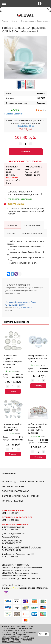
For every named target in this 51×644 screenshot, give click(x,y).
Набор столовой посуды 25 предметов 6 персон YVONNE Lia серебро (12, 361)
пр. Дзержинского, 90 (12, 540)
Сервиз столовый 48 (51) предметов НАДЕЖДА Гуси (13, 427)
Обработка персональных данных (21, 496)
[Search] (23, 9)
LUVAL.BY (7, 585)
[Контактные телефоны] (40, 3)
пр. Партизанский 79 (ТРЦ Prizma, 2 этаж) (21, 547)
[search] (48, 9)
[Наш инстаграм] (6, 593)
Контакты (7, 501)
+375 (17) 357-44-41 (11, 536)
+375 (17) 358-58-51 (11, 530)
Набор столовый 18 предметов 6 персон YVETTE (38, 359)
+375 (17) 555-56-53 (23, 308)
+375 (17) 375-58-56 (11, 543)
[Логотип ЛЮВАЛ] (26, 16)
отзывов (31, 588)
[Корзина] (47, 4)
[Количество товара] (26, 144)
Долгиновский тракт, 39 (13, 527)
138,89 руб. (25, 129)
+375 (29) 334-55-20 (11, 520)
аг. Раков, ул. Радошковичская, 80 (18, 554)
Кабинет (19, 501)
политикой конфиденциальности (17, 641)
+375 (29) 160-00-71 (11, 513)
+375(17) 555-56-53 (25, 126)
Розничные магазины (14, 486)
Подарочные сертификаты (16, 491)
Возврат (41, 481)
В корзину (13, 391)
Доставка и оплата (24, 481)
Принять (44, 634)
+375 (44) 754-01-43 (11, 550)
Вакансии (7, 481)
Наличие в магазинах (14, 112)
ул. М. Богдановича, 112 (13, 534)
